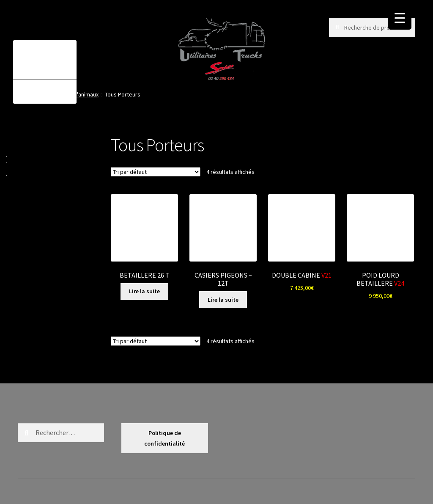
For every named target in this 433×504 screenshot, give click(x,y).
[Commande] (156, 172)
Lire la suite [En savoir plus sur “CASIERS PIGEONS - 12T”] (223, 300)
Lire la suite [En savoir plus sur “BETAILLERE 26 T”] (144, 291)
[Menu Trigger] (400, 18)
